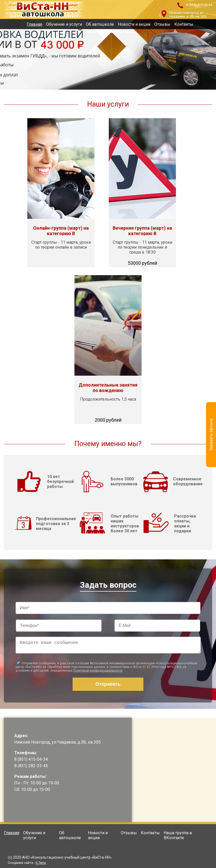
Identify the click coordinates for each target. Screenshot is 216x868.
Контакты (184, 24)
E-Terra (41, 863)
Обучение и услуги (64, 24)
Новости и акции (134, 24)
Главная (34, 24)
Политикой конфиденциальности (98, 673)
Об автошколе (100, 24)
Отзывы (162, 24)
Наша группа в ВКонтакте (110, 32)
